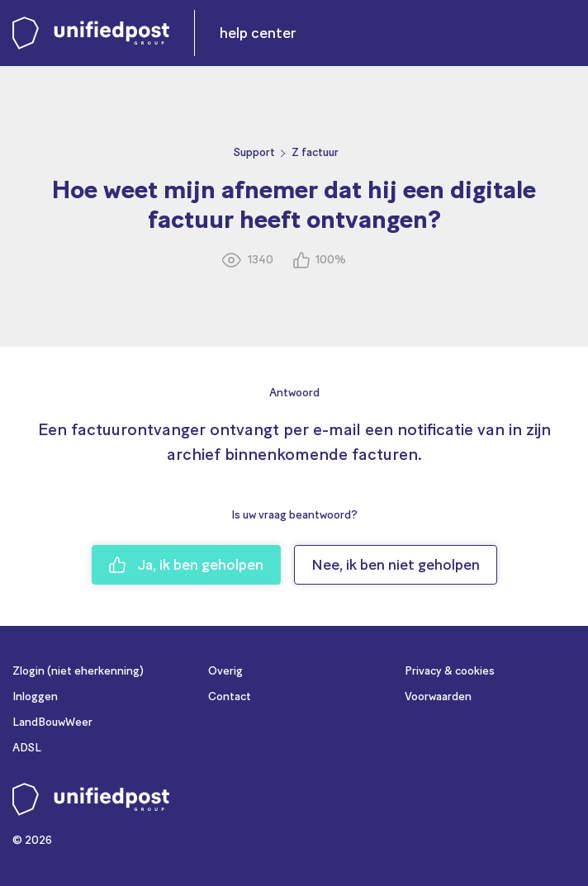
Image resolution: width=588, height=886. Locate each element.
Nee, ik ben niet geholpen (396, 565)
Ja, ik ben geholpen (186, 565)
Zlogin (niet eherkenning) (78, 671)
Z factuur (315, 152)
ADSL (27, 748)
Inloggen (35, 696)
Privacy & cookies (450, 671)
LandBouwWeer (52, 722)
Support (254, 152)
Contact (230, 696)
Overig (225, 671)
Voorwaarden (438, 696)
